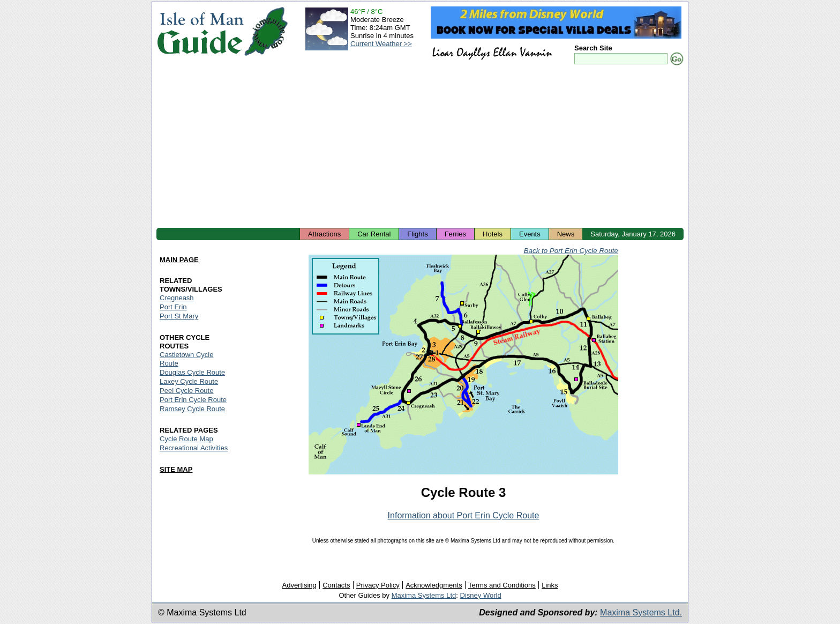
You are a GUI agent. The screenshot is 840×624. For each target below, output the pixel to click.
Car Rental (374, 234)
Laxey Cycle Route (189, 381)
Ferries (455, 234)
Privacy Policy (378, 585)
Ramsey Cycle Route (192, 409)
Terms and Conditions (502, 585)
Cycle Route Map (186, 439)
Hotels (493, 234)
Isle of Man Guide (200, 31)
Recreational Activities (194, 448)
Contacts (336, 585)
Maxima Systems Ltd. (641, 612)
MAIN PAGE (179, 260)
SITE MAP (176, 469)
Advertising (299, 585)
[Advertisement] (420, 147)
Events (530, 234)
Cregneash (177, 298)
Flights (417, 234)
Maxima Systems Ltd (424, 595)
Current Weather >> (381, 44)
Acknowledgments (434, 585)
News (566, 234)
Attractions (324, 234)
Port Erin (173, 307)
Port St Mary (179, 316)
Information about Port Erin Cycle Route (464, 515)
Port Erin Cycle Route (193, 400)
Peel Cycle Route (186, 391)
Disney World (481, 595)
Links (550, 585)
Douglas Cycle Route (192, 372)
